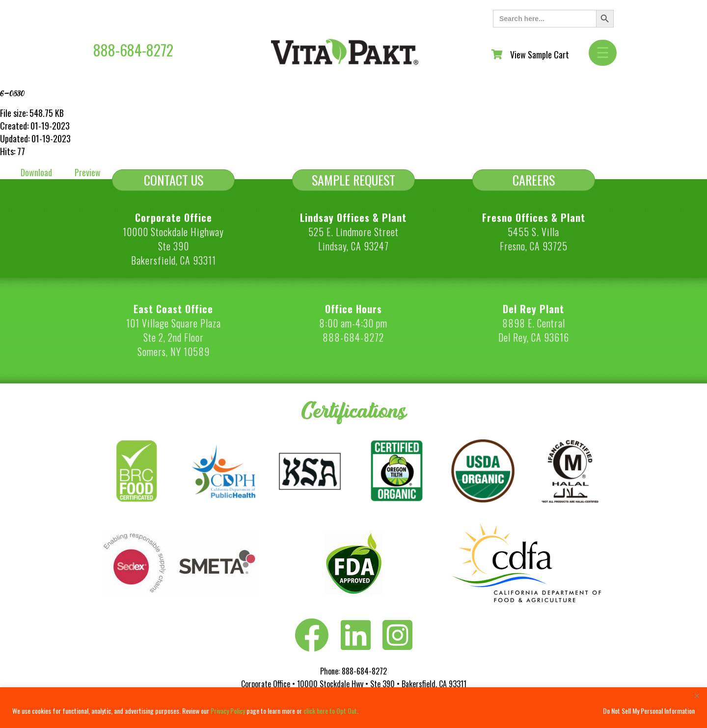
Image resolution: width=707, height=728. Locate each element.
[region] (353, 708)
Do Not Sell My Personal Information (649, 711)
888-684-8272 (133, 50)
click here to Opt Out (330, 711)
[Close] (697, 696)
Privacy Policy (228, 711)
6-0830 (12, 93)
